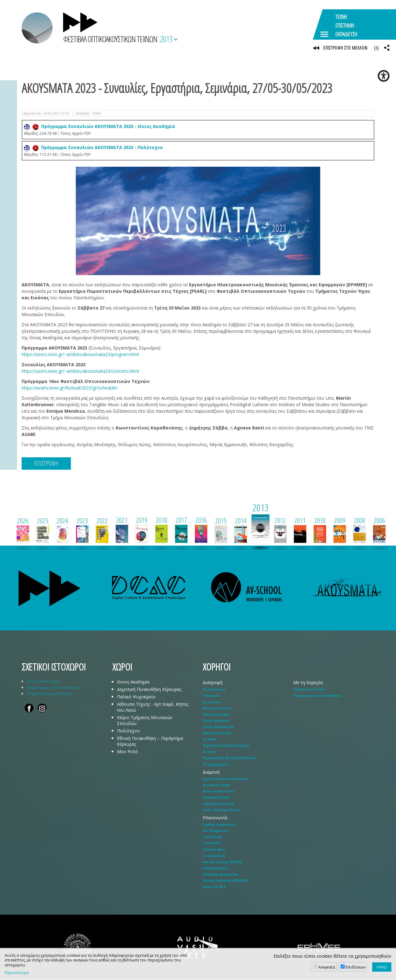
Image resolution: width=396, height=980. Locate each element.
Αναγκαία (327, 967)
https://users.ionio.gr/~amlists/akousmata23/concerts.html (80, 371)
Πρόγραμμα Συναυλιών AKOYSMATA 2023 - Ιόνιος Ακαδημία (99, 127)
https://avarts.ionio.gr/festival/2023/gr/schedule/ (70, 388)
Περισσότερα (17, 973)
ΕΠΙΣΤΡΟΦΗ (46, 464)
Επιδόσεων (355, 967)
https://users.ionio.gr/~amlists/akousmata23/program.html (80, 355)
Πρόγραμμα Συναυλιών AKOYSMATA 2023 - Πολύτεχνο (93, 148)
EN (376, 48)
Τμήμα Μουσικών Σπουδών (49, 694)
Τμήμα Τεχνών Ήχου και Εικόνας (54, 688)
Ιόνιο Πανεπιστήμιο (43, 681)
